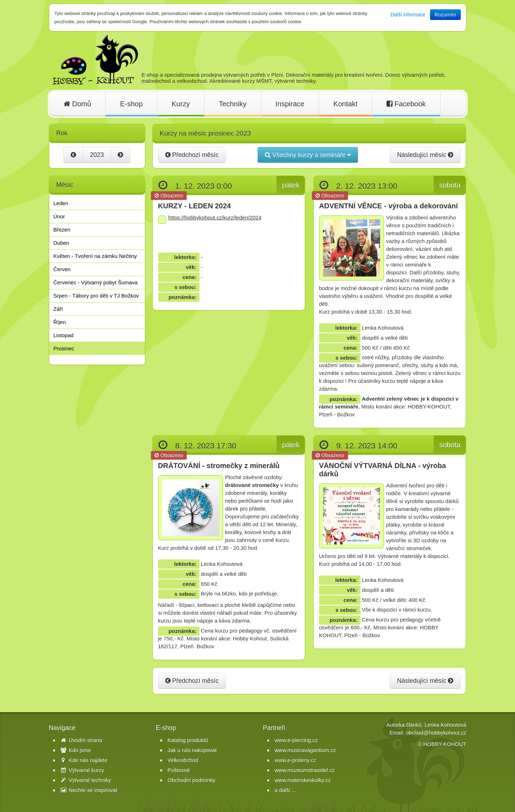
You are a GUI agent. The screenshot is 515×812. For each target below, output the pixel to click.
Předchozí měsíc (192, 155)
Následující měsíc (425, 155)
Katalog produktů (188, 740)
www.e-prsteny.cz (296, 760)
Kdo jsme (76, 750)
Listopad (64, 335)
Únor (59, 216)
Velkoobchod (183, 760)
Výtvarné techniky (86, 780)
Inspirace (290, 104)
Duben (61, 243)
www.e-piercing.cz (296, 740)
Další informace (408, 15)
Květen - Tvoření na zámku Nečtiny (95, 256)
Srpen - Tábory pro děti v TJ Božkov (96, 296)
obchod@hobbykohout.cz (436, 733)
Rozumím (445, 15)
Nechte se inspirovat (89, 790)
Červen (62, 269)
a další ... (286, 790)
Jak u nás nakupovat (192, 750)
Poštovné (179, 770)
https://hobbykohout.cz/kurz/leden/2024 (215, 217)
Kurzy (181, 104)
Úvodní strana (82, 740)
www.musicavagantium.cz (306, 750)
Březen (62, 230)
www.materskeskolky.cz (303, 780)
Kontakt (345, 104)
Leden (61, 203)
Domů (77, 104)
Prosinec (64, 348)
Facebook (406, 104)
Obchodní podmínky (192, 780)
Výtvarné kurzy (82, 770)
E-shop (131, 104)
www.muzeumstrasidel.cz (305, 770)
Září (58, 309)
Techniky (233, 104)
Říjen (60, 322)
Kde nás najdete (84, 760)
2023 (97, 155)
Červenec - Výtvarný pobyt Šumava (96, 282)
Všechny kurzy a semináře (308, 155)
